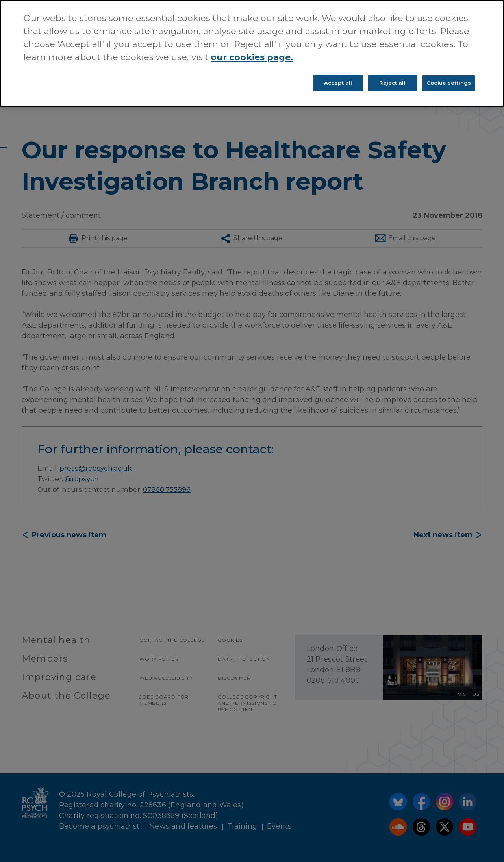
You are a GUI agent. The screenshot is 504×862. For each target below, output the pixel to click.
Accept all (338, 83)
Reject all (392, 83)
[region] (252, 54)
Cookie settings (449, 83)
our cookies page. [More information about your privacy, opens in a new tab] (252, 57)
